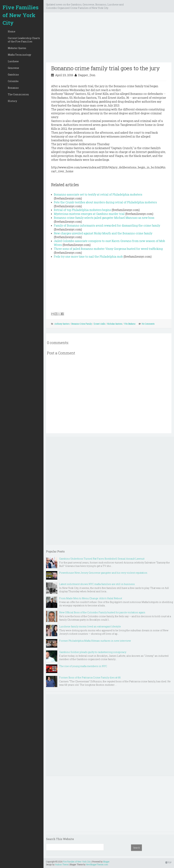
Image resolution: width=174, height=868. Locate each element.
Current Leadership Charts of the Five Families (24, 40)
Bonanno (13, 88)
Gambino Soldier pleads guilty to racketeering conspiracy (93, 652)
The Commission (18, 94)
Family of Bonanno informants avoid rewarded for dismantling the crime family (107, 225)
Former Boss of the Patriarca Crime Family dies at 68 (90, 677)
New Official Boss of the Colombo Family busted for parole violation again (102, 612)
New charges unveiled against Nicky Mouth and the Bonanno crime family (103, 233)
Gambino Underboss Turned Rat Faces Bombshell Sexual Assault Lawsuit (102, 559)
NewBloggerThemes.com (97, 864)
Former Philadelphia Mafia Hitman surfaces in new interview (95, 641)
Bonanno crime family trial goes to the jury (105, 68)
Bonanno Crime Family (82, 324)
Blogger (106, 862)
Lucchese (13, 61)
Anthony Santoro (62, 324)
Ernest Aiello (99, 324)
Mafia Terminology (19, 55)
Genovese (13, 68)
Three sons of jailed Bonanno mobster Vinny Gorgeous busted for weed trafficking (108, 249)
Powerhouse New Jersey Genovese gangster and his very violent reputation (103, 573)
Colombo (13, 81)
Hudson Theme (62, 864)
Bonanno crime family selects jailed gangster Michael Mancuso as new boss (104, 218)
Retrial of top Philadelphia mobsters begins (82, 210)
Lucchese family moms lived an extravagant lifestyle (90, 626)
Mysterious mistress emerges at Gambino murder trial (89, 214)
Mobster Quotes (17, 48)
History (12, 101)
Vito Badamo (130, 324)
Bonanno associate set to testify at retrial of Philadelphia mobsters (98, 194)
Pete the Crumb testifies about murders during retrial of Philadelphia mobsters (105, 202)
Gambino (13, 75)
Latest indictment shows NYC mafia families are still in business (97, 584)
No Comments (148, 324)
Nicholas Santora (115, 324)
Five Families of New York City (21, 15)
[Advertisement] (109, 39)
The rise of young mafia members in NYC (83, 666)
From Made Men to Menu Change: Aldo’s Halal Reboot (91, 598)
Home (12, 31)
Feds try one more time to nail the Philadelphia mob (88, 256)
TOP (168, 862)
